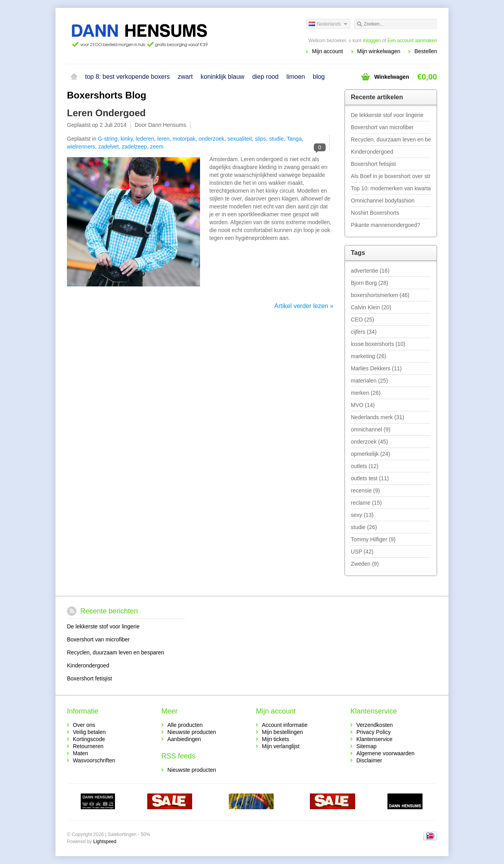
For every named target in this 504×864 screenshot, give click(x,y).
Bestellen (426, 51)
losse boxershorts (378, 344)
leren (163, 139)
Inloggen (372, 41)
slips (261, 139)
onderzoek (211, 139)
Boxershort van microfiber (382, 127)
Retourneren (88, 746)
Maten (81, 753)
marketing (369, 356)
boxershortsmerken (380, 295)
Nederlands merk (377, 417)
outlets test (370, 478)
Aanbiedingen (184, 739)
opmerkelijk (371, 454)
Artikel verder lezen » (304, 306)
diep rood (266, 77)
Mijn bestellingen (282, 732)
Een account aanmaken (412, 41)
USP (362, 552)
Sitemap (366, 746)
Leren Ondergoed (106, 113)
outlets (365, 466)
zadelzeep (134, 147)
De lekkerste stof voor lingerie (387, 115)
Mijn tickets (275, 739)
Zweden (365, 564)
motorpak (184, 139)
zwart (185, 77)
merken (366, 393)
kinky (127, 139)
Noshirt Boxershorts (375, 213)
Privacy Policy (373, 732)
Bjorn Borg (370, 283)
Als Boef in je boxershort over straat (391, 176)
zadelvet (108, 147)
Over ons (84, 725)
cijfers (364, 332)
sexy (362, 515)
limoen (296, 77)
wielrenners (81, 147)
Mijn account (327, 51)
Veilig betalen (89, 732)
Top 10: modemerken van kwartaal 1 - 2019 (391, 188)
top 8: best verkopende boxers (127, 77)
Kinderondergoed (372, 152)
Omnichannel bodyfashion (383, 201)
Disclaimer (369, 760)
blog (319, 77)
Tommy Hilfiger (373, 539)
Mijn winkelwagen (379, 51)
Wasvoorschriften (94, 760)
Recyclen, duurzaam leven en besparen (391, 139)
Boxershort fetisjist (373, 164)
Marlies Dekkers (376, 368)
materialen (369, 381)
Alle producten (185, 725)
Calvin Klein (371, 307)
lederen (145, 139)
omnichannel (371, 429)
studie (276, 139)
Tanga (294, 139)
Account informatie (285, 725)
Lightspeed (105, 842)
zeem (157, 147)
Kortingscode (89, 739)
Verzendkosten (375, 725)
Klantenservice (374, 739)
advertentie (370, 271)
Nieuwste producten (192, 732)
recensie (365, 491)
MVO (363, 405)
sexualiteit (240, 139)
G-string (108, 139)
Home (74, 77)
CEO (362, 320)
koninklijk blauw (222, 77)
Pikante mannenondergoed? (385, 225)
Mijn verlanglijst (281, 746)
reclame (366, 503)
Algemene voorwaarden (385, 753)
